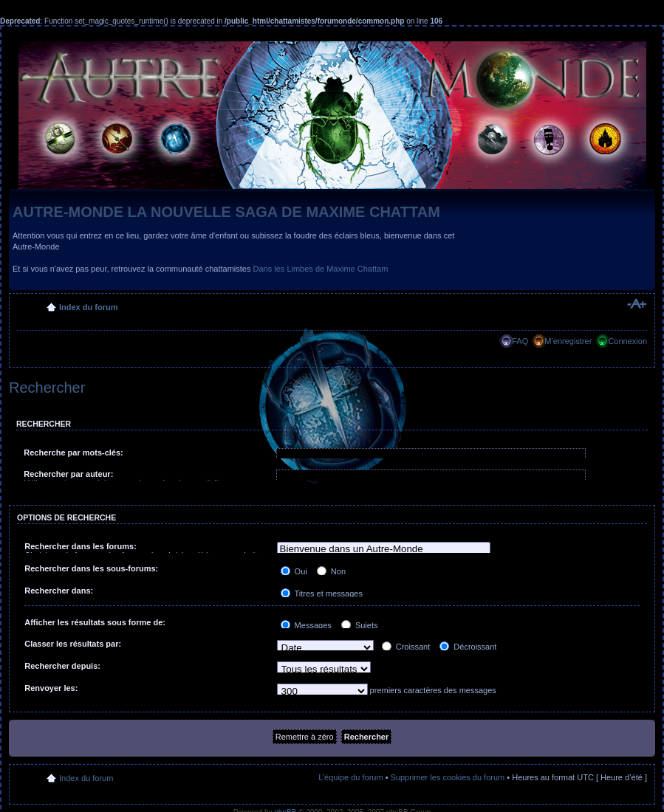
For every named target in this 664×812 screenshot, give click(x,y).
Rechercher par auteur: (68, 474)
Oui (294, 571)
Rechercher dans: (59, 591)
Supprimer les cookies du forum (448, 777)
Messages (306, 625)
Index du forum (88, 307)
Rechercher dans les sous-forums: (91, 568)
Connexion (627, 341)
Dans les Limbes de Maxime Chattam (321, 269)
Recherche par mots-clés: (73, 453)
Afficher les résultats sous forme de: (95, 622)
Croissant (406, 647)
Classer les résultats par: (73, 644)
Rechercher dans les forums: (81, 546)
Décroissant (468, 647)
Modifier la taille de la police (636, 304)
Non (331, 571)
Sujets (360, 625)
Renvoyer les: (51, 688)
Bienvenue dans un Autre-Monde (384, 550)
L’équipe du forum (350, 777)
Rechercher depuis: (62, 666)
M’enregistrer (568, 341)
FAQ (520, 341)
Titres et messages (322, 593)
